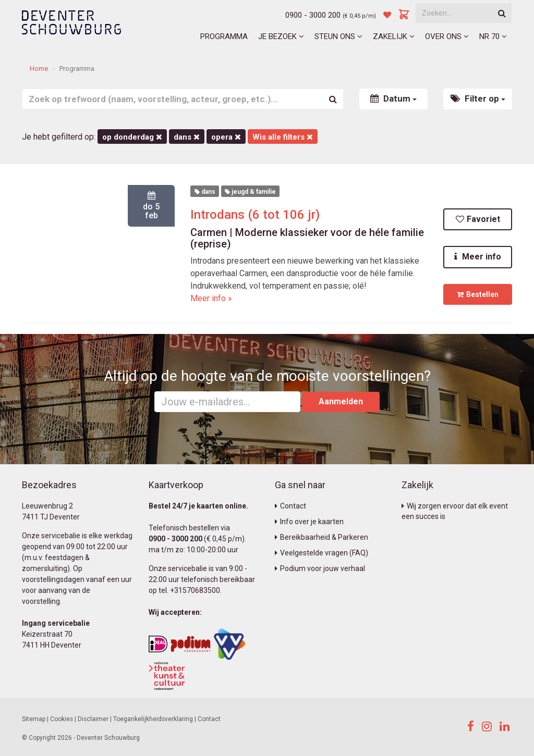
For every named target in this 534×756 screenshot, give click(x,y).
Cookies (62, 719)
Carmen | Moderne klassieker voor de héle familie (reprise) (307, 238)
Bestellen (478, 294)
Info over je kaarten (309, 522)
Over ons (447, 36)
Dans (187, 137)
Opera (226, 137)
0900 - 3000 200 (313, 15)
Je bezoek (281, 36)
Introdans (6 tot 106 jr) (255, 215)
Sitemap (34, 719)
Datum (393, 98)
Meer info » (211, 298)
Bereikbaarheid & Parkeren (321, 537)
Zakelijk (394, 36)
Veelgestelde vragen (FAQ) (321, 553)
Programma (224, 36)
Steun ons (338, 36)
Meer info (478, 257)
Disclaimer (93, 719)
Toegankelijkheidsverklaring (153, 719)
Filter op (478, 98)
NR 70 (493, 36)
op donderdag (132, 137)
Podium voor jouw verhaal (320, 568)
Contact (290, 506)
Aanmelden (341, 401)
